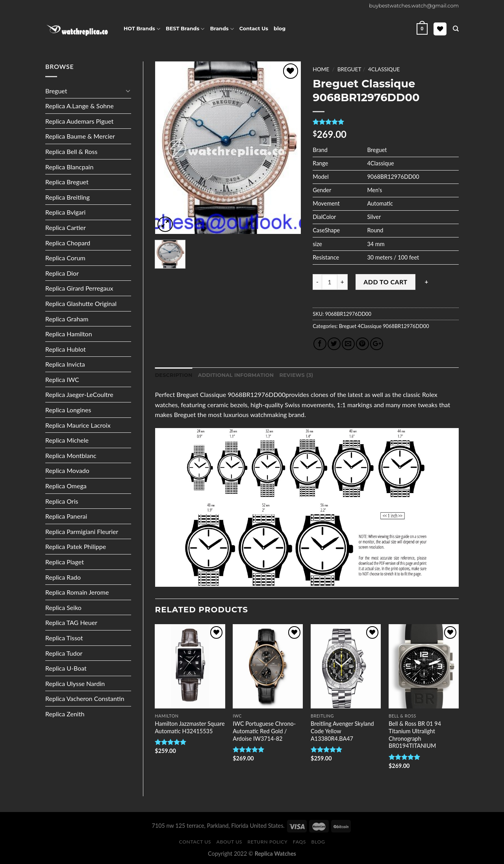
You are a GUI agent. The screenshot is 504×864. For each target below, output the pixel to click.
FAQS (299, 842)
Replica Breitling (68, 197)
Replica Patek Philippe (76, 546)
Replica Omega (66, 486)
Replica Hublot (66, 349)
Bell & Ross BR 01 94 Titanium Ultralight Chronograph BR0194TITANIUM (415, 735)
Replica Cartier (66, 227)
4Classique (384, 69)
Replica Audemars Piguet (79, 121)
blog (280, 29)
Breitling (322, 716)
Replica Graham (67, 319)
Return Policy (268, 842)
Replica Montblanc (71, 455)
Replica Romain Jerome (77, 592)
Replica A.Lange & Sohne (80, 106)
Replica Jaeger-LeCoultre (79, 394)
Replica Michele (67, 440)
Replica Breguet (67, 182)
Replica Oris (62, 501)
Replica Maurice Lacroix (78, 425)
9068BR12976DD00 (405, 326)
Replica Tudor (64, 653)
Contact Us (254, 29)
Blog (318, 842)
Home (321, 69)
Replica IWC (62, 379)
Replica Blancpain (69, 167)
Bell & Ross (402, 716)
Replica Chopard (68, 243)
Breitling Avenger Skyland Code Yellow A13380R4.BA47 (342, 731)
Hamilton (167, 716)
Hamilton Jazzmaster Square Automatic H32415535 (190, 727)
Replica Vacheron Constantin (85, 698)
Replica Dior (62, 273)
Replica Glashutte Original (81, 303)
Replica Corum (65, 258)
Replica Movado (67, 470)
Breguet (56, 91)
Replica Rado (63, 577)
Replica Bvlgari (65, 212)
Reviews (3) (296, 375)
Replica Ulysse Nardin (75, 683)
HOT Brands (142, 29)
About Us (230, 842)
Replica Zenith (65, 714)
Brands (222, 29)
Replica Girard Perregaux (79, 288)
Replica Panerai (66, 516)
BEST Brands (185, 29)
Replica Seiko (63, 607)
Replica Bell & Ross (71, 151)
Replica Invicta (65, 364)
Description (174, 375)
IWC (237, 716)
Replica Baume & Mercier (80, 136)
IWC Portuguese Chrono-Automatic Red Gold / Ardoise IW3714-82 (264, 731)
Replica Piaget (65, 562)
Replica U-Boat (66, 668)
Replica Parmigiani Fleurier (82, 531)
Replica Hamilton (69, 334)
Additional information (236, 375)
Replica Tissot (64, 638)
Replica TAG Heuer (71, 622)
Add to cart (385, 282)
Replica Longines (68, 410)
